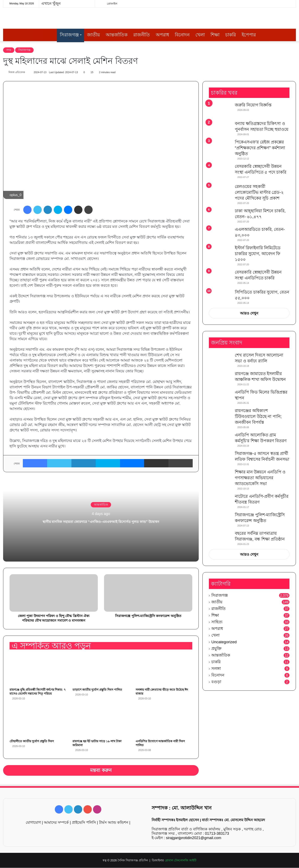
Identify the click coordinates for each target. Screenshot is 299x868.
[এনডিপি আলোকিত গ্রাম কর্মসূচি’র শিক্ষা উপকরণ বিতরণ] (220, 440)
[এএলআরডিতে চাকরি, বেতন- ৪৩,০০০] (220, 234)
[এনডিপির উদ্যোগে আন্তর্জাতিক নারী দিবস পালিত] (164, 721)
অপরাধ (162, 35)
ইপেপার (249, 35)
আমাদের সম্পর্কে (56, 823)
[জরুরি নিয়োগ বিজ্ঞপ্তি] (220, 110)
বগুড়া (216, 682)
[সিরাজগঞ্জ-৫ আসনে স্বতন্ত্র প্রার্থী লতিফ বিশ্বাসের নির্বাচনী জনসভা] (220, 459)
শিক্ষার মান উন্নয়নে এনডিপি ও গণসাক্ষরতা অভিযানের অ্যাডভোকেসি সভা (260, 478)
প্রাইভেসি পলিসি (84, 823)
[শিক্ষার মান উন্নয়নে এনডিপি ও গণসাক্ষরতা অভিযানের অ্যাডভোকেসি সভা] (220, 477)
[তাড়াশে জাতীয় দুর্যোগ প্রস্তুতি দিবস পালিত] (101, 670)
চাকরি (231, 35)
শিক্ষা (215, 35)
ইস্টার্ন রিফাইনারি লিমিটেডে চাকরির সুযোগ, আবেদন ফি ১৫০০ (258, 254)
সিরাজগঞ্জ (69, 35)
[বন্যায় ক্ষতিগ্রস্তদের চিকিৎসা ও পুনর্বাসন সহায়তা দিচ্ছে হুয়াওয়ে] (220, 129)
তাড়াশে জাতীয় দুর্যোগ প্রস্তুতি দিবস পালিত (97, 690)
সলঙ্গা (216, 669)
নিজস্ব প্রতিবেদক (19, 72)
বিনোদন (182, 35)
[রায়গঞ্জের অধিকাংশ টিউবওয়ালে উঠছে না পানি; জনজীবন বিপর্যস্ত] (220, 416)
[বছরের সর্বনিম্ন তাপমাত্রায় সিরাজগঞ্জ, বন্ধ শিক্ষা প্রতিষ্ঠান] (220, 538)
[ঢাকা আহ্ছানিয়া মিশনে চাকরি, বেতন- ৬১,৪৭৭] (220, 216)
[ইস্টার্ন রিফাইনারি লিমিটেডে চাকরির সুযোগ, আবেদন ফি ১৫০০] (220, 253)
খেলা (200, 35)
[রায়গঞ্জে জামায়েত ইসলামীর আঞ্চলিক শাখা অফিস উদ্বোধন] (220, 379)
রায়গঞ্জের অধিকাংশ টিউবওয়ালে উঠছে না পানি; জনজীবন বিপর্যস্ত (258, 417)
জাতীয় (93, 35)
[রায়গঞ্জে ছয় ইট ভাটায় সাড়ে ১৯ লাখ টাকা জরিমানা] (101, 721)
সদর (9, 50)
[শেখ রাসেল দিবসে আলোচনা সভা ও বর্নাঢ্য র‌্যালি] (220, 360)
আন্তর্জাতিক (117, 35)
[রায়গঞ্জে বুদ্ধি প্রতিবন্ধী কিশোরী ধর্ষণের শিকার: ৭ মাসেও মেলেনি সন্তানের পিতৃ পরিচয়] (38, 670)
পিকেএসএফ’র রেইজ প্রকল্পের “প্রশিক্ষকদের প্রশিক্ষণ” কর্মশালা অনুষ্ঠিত (260, 148)
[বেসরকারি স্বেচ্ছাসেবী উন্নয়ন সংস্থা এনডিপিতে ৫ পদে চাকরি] (220, 172)
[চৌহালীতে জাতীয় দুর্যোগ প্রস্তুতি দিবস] (38, 721)
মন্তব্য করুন (101, 770)
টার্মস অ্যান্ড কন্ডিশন (114, 823)
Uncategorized (224, 642)
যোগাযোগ (33, 823)
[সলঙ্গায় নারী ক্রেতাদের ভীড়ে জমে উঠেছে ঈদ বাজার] (164, 670)
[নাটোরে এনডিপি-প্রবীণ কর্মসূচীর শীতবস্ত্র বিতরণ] (220, 501)
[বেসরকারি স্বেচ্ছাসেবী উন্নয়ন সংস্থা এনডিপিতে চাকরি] (220, 278)
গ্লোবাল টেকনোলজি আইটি (181, 861)
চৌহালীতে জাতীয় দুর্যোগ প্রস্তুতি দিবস (32, 741)
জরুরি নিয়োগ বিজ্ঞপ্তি (253, 105)
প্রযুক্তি (216, 649)
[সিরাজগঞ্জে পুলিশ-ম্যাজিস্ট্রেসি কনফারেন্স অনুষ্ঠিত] (220, 520)
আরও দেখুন (249, 314)
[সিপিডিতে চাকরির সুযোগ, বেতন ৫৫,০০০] (220, 296)
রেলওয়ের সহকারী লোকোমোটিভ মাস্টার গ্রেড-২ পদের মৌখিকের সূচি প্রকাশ (259, 193)
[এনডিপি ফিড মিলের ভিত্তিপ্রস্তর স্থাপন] (220, 397)
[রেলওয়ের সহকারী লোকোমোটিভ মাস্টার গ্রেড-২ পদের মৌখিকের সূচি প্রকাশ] (220, 192)
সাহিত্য (217, 622)
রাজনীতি (142, 35)
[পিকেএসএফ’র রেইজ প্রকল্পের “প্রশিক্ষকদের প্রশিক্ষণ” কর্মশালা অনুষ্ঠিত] (220, 147)
